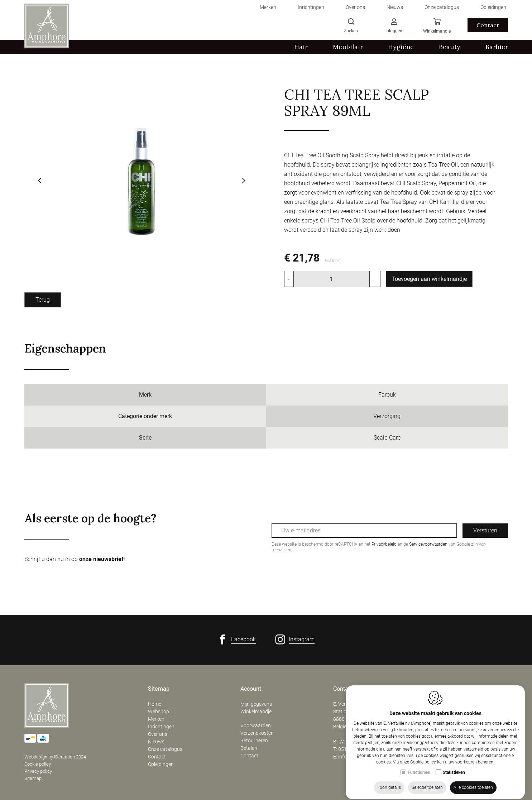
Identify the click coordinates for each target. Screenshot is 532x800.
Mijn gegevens (256, 704)
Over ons (158, 734)
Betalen (249, 748)
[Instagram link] (295, 639)
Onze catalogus (165, 749)
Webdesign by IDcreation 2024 (55, 757)
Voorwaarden (256, 725)
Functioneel (419, 786)
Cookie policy (38, 764)
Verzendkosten (257, 733)
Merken (156, 719)
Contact (157, 757)
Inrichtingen (161, 727)
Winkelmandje (256, 712)
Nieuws (156, 742)
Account (251, 689)
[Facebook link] (237, 639)
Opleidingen (161, 764)
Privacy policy (38, 771)
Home (155, 704)
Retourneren (254, 741)
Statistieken (454, 786)
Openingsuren (444, 689)
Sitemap (33, 778)
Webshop (159, 712)
